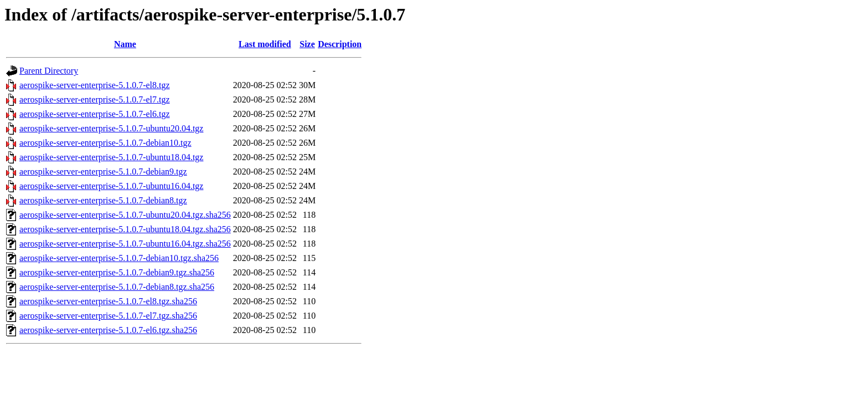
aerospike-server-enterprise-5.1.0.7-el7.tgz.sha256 (108, 316)
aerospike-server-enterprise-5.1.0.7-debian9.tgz (103, 172)
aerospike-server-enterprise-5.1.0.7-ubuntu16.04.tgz (111, 186)
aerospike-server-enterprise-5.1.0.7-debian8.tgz (103, 200)
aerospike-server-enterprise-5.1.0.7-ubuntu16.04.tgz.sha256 (125, 244)
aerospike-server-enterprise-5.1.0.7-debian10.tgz (105, 143)
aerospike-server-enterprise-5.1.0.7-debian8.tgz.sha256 (117, 287)
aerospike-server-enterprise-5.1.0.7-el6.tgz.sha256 (108, 330)
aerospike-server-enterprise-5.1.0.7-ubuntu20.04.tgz (111, 128)
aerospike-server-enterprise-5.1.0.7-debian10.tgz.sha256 (119, 258)
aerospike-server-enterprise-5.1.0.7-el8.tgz (95, 85)
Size (307, 44)
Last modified (265, 44)
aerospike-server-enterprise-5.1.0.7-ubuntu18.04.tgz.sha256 (125, 229)
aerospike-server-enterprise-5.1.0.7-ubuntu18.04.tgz (111, 157)
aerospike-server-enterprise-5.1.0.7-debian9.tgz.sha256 (117, 272)
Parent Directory (49, 71)
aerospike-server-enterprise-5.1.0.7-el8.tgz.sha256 (108, 301)
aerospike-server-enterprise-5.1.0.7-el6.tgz (95, 114)
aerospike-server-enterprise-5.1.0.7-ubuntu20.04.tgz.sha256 (125, 215)
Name (125, 44)
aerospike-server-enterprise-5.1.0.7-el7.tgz (95, 99)
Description (340, 44)
